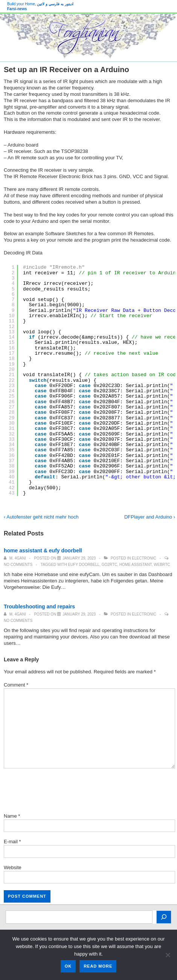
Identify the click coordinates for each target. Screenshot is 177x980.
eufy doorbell (84, 565)
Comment (16, 685)
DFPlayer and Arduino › (150, 517)
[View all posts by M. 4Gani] (15, 558)
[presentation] (61, 792)
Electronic (144, 558)
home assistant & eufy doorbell (43, 550)
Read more (98, 966)
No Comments (18, 565)
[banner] (88, 38)
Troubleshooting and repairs (39, 606)
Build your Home (21, 4)
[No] (168, 955)
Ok (68, 966)
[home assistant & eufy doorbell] (79, 558)
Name (10, 816)
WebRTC (162, 565)
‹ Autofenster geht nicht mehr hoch (41, 517)
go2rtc (110, 565)
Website (13, 867)
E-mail (11, 842)
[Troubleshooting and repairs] (79, 614)
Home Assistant (136, 565)
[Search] (164, 917)
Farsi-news (17, 9)
